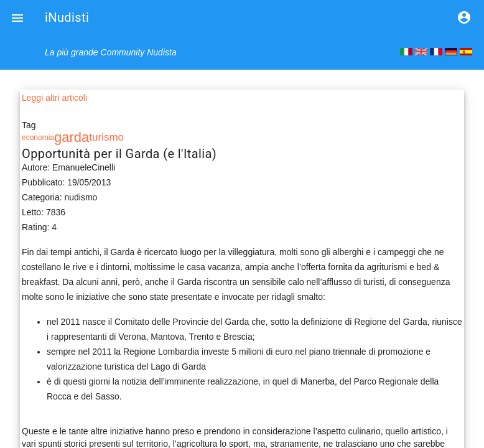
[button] (17, 17)
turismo (106, 137)
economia (38, 138)
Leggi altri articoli (54, 98)
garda (72, 137)
